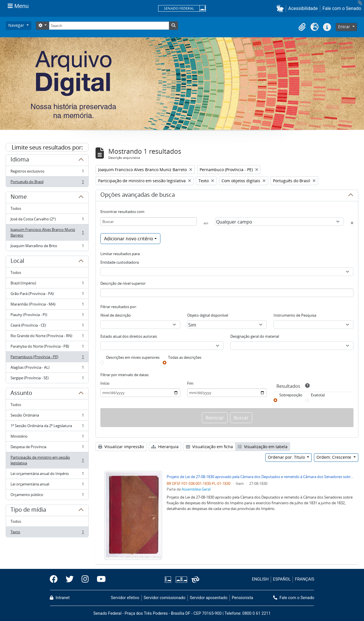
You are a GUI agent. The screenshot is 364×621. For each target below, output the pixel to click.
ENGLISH (260, 579)
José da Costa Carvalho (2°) (47, 220)
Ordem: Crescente (334, 457)
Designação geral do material (255, 336)
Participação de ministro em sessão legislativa (47, 460)
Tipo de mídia (28, 511)
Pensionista (242, 598)
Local (17, 262)
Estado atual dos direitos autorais (129, 336)
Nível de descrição (116, 315)
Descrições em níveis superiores (133, 357)
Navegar (17, 25)
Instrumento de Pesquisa (295, 315)
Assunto (21, 394)
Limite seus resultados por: (47, 147)
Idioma (20, 160)
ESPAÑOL (282, 579)
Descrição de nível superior (123, 283)
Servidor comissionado (165, 598)
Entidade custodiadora (120, 262)
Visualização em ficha (209, 447)
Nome (19, 198)
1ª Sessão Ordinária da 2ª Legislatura (47, 427)
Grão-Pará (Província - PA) (47, 295)
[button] (281, 8)
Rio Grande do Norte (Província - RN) (47, 337)
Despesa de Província (47, 448)
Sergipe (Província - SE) (47, 379)
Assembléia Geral (196, 489)
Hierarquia (165, 447)
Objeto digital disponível (208, 315)
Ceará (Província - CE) (47, 326)
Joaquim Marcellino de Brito (47, 247)
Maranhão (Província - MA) (47, 305)
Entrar (345, 27)
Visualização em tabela (263, 447)
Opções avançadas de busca (138, 196)
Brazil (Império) (47, 284)
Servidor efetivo (125, 598)
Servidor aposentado (208, 598)
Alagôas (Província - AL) (47, 369)
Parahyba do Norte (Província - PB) (47, 348)
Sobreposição (291, 395)
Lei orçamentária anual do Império (47, 475)
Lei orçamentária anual (47, 485)
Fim (190, 383)
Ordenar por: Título (287, 457)
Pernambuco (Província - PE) (47, 358)
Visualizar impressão (121, 447)
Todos (16, 208)
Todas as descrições (185, 357)
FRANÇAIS (305, 579)
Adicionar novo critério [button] (129, 239)
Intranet (60, 598)
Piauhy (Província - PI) (47, 316)
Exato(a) (318, 395)
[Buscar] (149, 222)
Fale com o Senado (342, 8)
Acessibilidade (303, 8)
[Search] (109, 26)
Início (105, 383)
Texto (47, 533)
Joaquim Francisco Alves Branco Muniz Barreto (47, 232)
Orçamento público (47, 496)
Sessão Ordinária (47, 416)
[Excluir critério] (352, 223)
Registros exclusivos (47, 172)
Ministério (47, 437)
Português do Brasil (47, 183)
